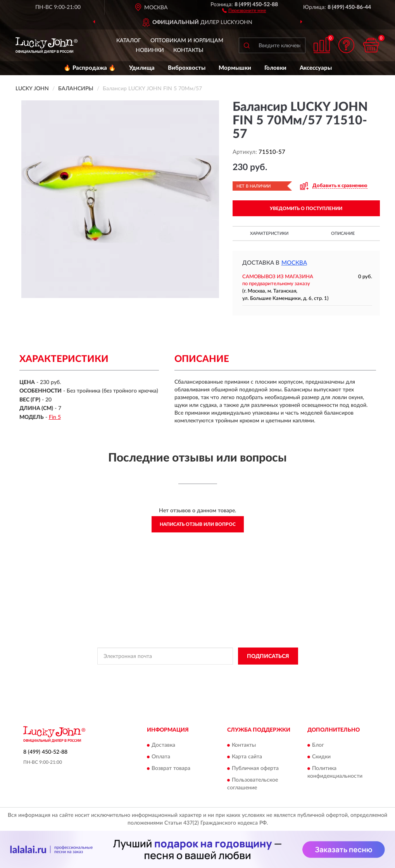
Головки (275, 68)
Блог (318, 745)
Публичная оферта (255, 768)
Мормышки (235, 68)
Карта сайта (247, 757)
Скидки (321, 757)
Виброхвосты (187, 68)
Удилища (142, 68)
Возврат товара (171, 768)
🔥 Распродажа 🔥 (90, 68)
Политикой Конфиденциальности (191, 673)
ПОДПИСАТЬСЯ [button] (268, 656)
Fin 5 (55, 417)
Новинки (150, 50)
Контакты (188, 50)
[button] (244, 10)
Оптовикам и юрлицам (187, 41)
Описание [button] (343, 233)
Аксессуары (316, 68)
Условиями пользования (260, 673)
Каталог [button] (129, 41)
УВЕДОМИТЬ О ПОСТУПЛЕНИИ (306, 208)
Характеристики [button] (269, 233)
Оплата (161, 757)
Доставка (163, 745)
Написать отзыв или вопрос (198, 524)
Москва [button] (294, 263)
